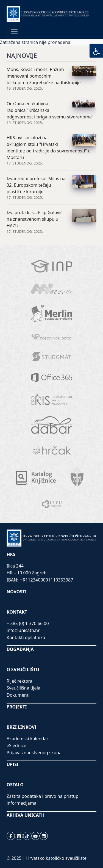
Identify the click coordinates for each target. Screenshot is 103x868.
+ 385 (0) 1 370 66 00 (28, 623)
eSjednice (16, 745)
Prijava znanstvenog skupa (34, 753)
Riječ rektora (20, 681)
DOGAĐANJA (20, 649)
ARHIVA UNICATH (26, 815)
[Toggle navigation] (14, 32)
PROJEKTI (17, 707)
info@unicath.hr (23, 630)
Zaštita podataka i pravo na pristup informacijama (43, 800)
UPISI (12, 764)
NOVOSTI (17, 592)
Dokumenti (18, 695)
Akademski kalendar (27, 739)
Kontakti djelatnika (26, 637)
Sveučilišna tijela (23, 688)
